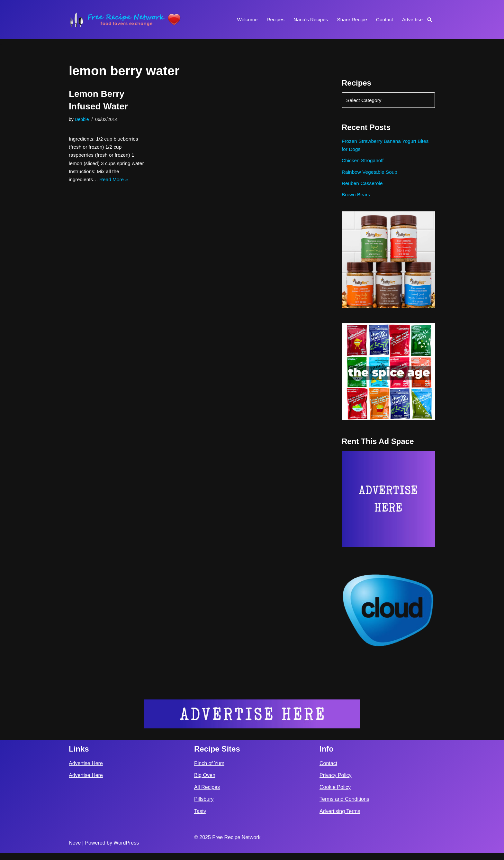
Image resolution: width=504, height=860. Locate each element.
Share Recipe (350, 19)
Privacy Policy (336, 782)
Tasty (200, 818)
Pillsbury (204, 806)
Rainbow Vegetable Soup (371, 176)
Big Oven (205, 782)
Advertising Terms (340, 818)
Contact (383, 19)
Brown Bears (356, 200)
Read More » (116, 184)
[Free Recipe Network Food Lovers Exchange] (125, 19)
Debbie (82, 120)
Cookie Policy (335, 794)
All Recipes (207, 794)
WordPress (126, 850)
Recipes (271, 19)
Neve (75, 850)
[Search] (430, 19)
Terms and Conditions (344, 806)
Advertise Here (86, 770)
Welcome (242, 19)
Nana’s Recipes (307, 19)
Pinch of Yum (209, 770)
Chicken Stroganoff (364, 164)
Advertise (412, 19)
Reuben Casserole (363, 187)
